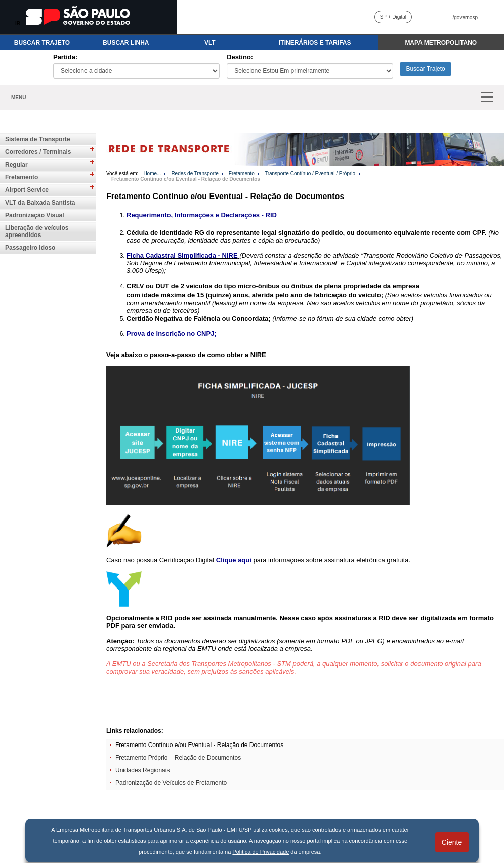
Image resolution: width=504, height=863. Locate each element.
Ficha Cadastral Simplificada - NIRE (182, 256)
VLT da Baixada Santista (40, 203)
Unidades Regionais (142, 770)
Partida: (65, 57)
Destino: (240, 57)
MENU (18, 97)
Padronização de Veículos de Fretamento (171, 783)
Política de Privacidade (261, 852)
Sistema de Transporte (38, 139)
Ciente (452, 842)
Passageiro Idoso (30, 248)
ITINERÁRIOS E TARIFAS (315, 43)
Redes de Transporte (195, 173)
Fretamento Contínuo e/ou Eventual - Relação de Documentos (186, 179)
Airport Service (27, 190)
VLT (210, 43)
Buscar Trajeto (425, 69)
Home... (152, 173)
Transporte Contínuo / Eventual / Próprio (310, 173)
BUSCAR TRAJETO (42, 43)
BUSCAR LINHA (126, 43)
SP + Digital (393, 17)
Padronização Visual (35, 215)
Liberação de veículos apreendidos (37, 231)
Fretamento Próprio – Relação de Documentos (178, 758)
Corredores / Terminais (38, 152)
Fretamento (22, 177)
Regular (16, 165)
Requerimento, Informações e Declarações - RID (202, 215)
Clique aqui (234, 560)
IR (18, 24)
